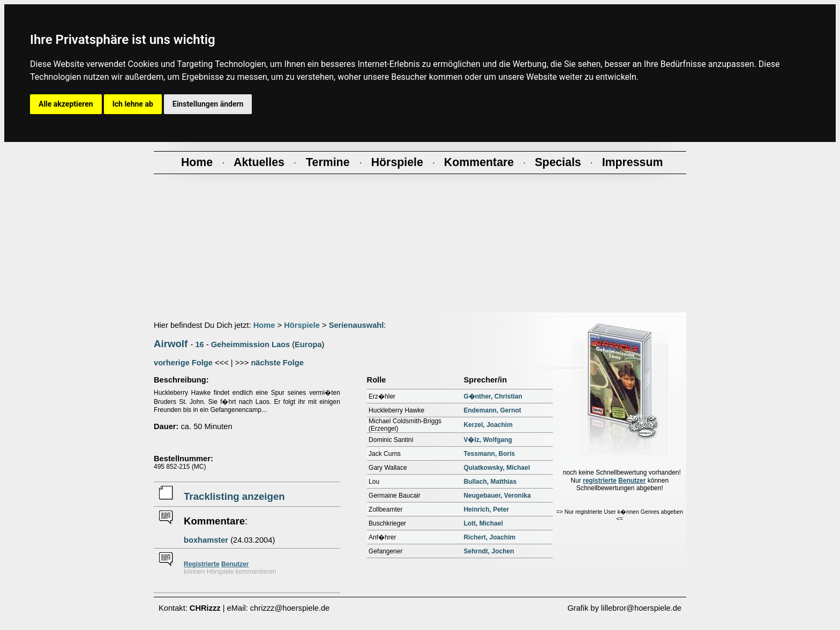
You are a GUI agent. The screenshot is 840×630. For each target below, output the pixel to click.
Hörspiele (302, 325)
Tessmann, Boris (489, 454)
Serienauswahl (357, 325)
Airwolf (171, 344)
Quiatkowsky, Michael (497, 468)
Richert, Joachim (489, 537)
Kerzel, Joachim (488, 425)
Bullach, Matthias (490, 482)
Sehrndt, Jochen (489, 551)
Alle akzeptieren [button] (66, 104)
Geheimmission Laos (250, 344)
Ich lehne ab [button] (133, 104)
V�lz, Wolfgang (487, 440)
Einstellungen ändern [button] (208, 104)
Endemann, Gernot (492, 410)
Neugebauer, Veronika (497, 496)
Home (264, 325)
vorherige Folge (183, 363)
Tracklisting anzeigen (234, 496)
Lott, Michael (483, 523)
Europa (308, 344)
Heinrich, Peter (486, 509)
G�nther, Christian (493, 396)
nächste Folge (277, 363)
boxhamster (206, 540)
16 (199, 344)
